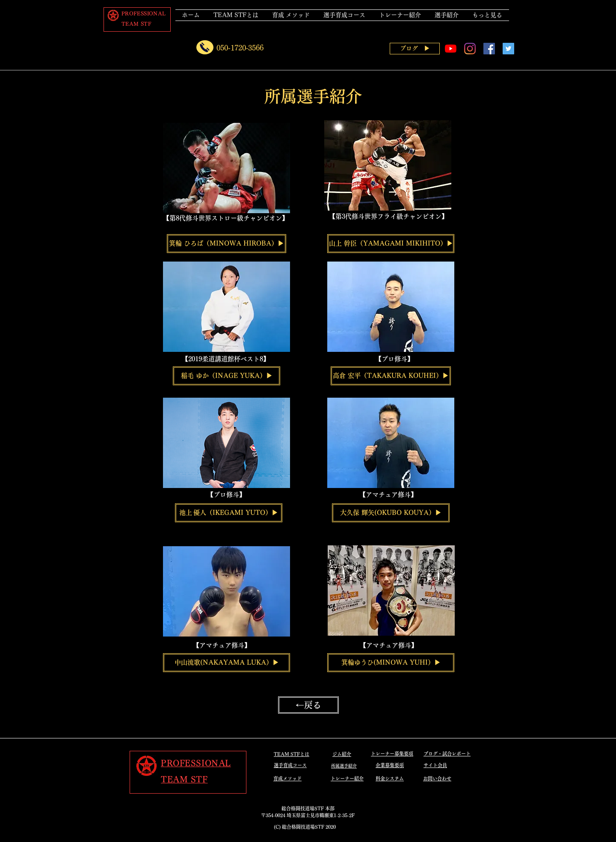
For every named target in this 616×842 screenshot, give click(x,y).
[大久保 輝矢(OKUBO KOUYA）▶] (391, 513)
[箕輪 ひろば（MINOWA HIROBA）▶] (227, 244)
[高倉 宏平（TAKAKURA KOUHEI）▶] (391, 376)
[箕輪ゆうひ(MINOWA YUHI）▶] (391, 663)
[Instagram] (470, 49)
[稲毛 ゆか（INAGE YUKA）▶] (227, 376)
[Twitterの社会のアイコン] (508, 49)
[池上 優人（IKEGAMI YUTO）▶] (229, 513)
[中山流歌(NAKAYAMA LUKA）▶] (227, 663)
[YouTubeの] (451, 49)
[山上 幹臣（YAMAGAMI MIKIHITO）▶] (391, 244)
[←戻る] (308, 705)
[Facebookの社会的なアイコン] (489, 49)
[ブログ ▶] (415, 49)
